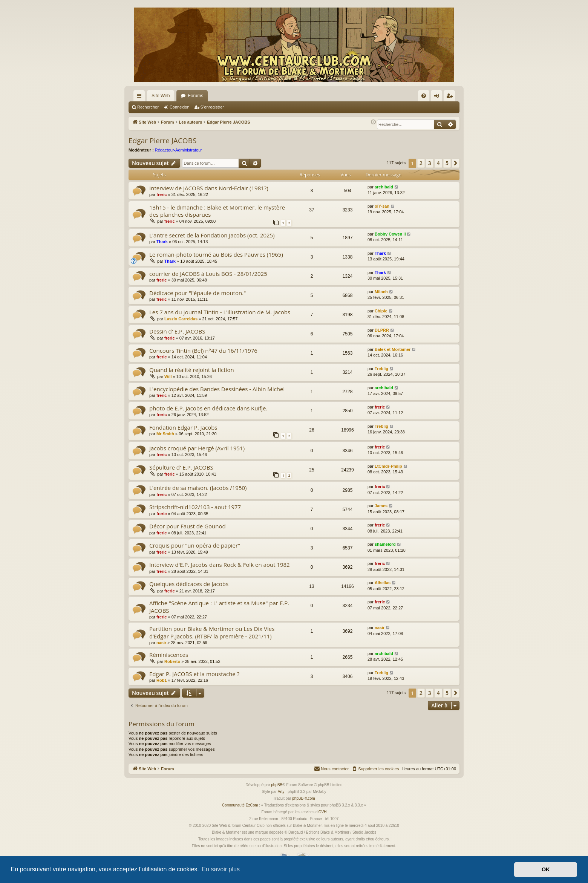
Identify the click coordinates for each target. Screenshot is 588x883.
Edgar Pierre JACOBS (162, 141)
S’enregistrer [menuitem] (451, 97)
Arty (281, 792)
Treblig (381, 369)
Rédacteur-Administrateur (178, 150)
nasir (161, 643)
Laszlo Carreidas (181, 319)
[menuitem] (424, 96)
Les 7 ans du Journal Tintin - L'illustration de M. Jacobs (220, 312)
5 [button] (447, 163)
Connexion (180, 107)
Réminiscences (169, 655)
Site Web (161, 96)
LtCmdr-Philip (388, 466)
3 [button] (430, 163)
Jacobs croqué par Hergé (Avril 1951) (197, 448)
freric (162, 194)
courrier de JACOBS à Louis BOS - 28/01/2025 (208, 274)
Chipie (381, 311)
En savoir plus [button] (221, 869)
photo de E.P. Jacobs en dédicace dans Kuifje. (208, 408)
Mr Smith (165, 434)
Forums (195, 96)
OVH (323, 812)
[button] (456, 163)
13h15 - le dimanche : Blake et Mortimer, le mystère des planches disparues (217, 211)
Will (168, 376)
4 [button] (438, 163)
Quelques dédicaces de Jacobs (189, 584)
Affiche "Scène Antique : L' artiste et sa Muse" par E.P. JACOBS (219, 607)
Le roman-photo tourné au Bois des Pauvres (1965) (216, 254)
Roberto (172, 661)
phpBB (277, 785)
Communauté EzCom (240, 805)
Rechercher (148, 107)
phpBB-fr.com (304, 798)
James (381, 506)
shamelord (385, 544)
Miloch (381, 292)
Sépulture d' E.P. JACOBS (181, 467)
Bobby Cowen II (390, 234)
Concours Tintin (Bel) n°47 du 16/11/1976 (203, 350)
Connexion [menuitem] (438, 97)
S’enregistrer (212, 107)
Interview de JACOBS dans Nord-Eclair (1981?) (209, 188)
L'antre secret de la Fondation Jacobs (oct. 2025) (212, 235)
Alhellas (383, 583)
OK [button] (546, 869)
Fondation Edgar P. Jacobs (183, 427)
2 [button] (421, 163)
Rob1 (162, 680)
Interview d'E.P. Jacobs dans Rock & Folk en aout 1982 (220, 565)
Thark (162, 242)
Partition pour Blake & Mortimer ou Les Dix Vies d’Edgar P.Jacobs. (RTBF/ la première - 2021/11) (212, 632)
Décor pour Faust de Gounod (188, 526)
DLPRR (382, 330)
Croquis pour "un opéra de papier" (195, 545)
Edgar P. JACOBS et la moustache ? (194, 674)
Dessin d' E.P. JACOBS (177, 331)
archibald (384, 187)
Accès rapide (141, 97)
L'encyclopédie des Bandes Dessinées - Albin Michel (217, 389)
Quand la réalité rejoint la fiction (192, 370)
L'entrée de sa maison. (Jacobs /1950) (198, 488)
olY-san (382, 206)
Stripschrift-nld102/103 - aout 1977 (195, 507)
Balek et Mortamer (393, 349)
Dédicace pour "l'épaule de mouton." (198, 293)
